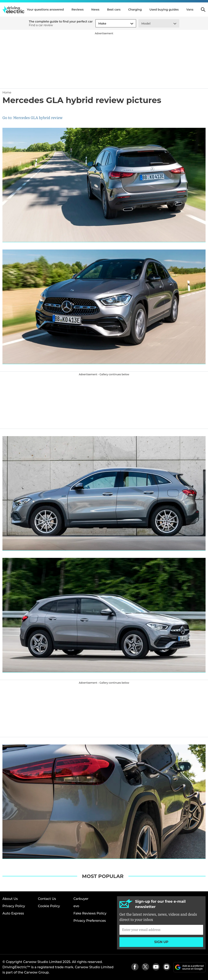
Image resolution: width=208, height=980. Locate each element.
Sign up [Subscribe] (161, 942)
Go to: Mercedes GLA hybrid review (32, 118)
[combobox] (98, 24)
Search (203, 10)
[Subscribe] (161, 930)
